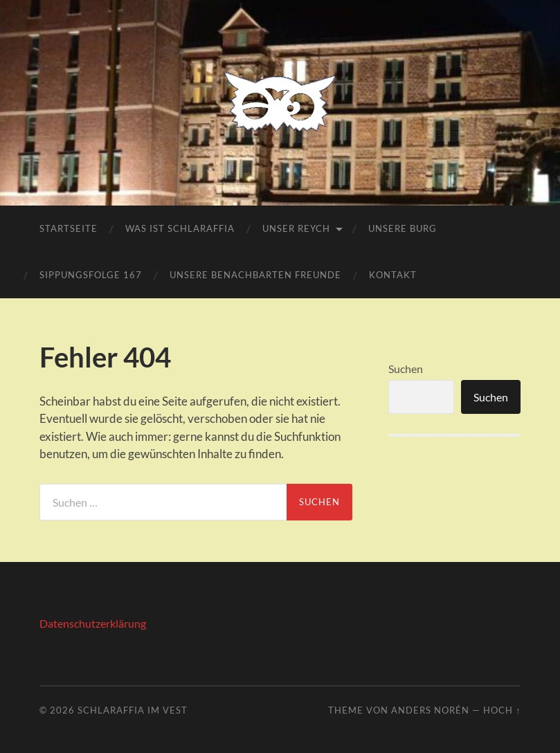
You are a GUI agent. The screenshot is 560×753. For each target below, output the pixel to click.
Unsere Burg (403, 228)
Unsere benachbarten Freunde (255, 275)
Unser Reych (296, 228)
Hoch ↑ (502, 710)
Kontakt (393, 275)
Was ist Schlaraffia (180, 228)
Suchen (406, 369)
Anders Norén (430, 710)
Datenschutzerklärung (93, 623)
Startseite (69, 228)
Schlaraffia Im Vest (133, 710)
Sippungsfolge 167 (91, 275)
